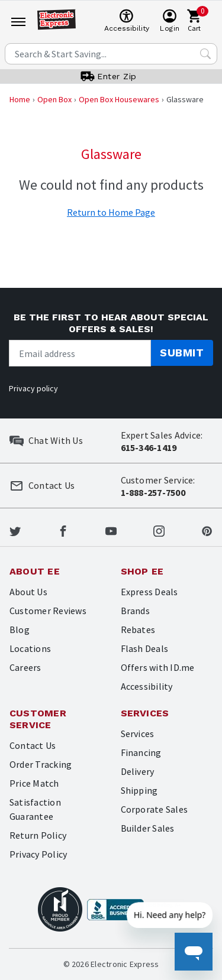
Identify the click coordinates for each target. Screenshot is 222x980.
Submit (182, 353)
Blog (20, 629)
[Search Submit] (205, 54)
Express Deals (149, 592)
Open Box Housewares (119, 99)
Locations (30, 648)
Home (20, 99)
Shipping (139, 790)
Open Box (54, 99)
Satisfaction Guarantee (35, 809)
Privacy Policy (38, 854)
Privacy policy (33, 388)
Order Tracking (41, 764)
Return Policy (38, 835)
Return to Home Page (111, 212)
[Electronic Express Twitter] (15, 530)
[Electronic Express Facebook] (63, 530)
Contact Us (33, 745)
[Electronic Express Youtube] (111, 530)
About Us (28, 592)
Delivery (138, 771)
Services (138, 734)
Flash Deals (145, 648)
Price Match (34, 783)
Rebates (138, 629)
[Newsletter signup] (80, 353)
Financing (141, 752)
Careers (25, 667)
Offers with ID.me (158, 667)
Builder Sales (148, 828)
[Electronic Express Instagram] (159, 530)
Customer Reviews (48, 611)
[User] (170, 21)
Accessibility (147, 686)
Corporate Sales (155, 809)
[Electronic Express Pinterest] (207, 530)
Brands (135, 611)
